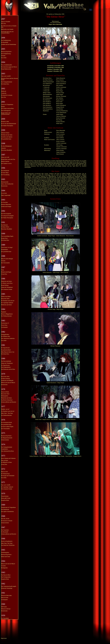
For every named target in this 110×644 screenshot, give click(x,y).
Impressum (4, 638)
